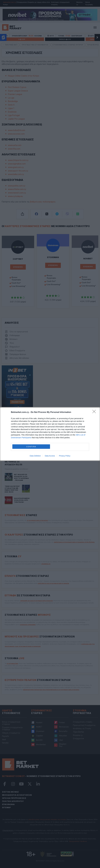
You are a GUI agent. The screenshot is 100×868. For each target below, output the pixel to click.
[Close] (95, 412)
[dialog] (50, 434)
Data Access (50, 456)
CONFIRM (31, 447)
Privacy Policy (65, 456)
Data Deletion (35, 456)
